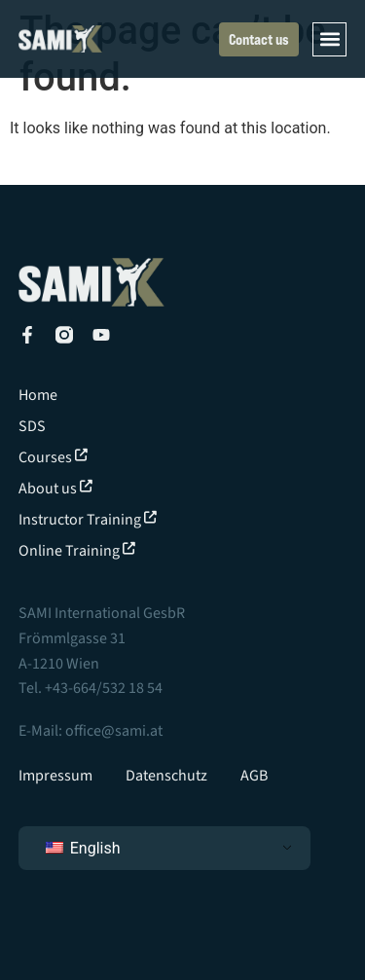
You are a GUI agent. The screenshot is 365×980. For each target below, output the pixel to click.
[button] (329, 39)
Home (38, 395)
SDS (32, 426)
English (83, 848)
